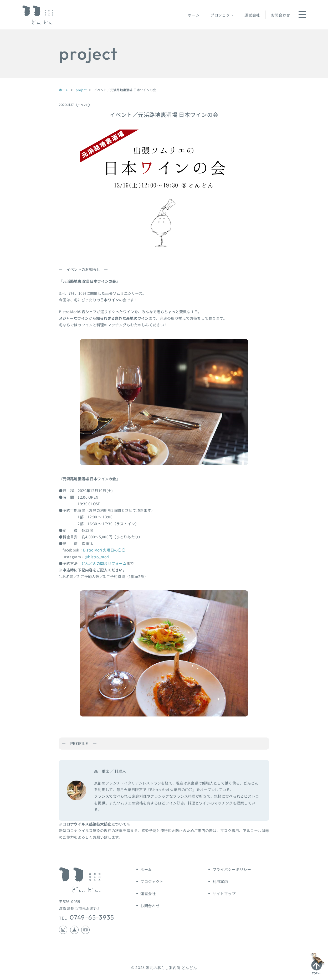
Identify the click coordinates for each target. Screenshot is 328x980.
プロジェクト (222, 15)
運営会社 (252, 15)
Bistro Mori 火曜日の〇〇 (104, 550)
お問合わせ (281, 15)
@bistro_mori (97, 557)
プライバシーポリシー (232, 869)
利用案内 (220, 881)
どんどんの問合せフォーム (104, 563)
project (81, 90)
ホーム (194, 15)
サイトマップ (224, 894)
